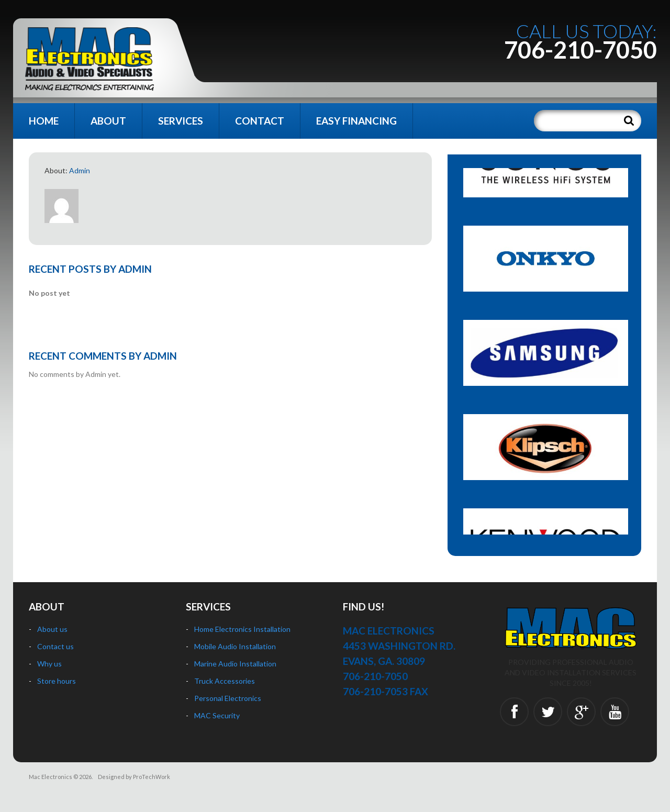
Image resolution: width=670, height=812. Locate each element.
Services (181, 121)
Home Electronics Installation (242, 629)
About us (52, 629)
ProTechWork (152, 777)
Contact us (55, 646)
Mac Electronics (51, 777)
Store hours (57, 681)
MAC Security (217, 715)
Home (44, 121)
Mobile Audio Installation (235, 646)
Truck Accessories (225, 681)
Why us (49, 664)
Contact (260, 121)
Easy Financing (356, 121)
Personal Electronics (228, 698)
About (108, 121)
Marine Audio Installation (235, 664)
